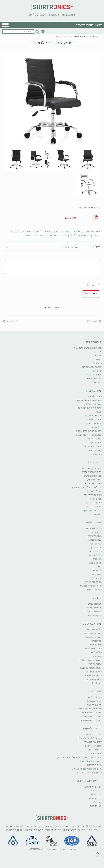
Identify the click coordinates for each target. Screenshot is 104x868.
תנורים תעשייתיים (93, 787)
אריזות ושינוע (95, 645)
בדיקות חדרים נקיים (92, 472)
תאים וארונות (95, 750)
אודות (99, 352)
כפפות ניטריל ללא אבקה (89, 435)
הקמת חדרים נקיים (92, 468)
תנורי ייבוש (96, 794)
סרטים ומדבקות (94, 679)
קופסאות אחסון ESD (91, 668)
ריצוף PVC (96, 652)
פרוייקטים (97, 363)
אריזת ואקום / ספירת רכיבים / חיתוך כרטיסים (79, 757)
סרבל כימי (96, 578)
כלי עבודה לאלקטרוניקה (89, 773)
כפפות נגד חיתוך (93, 590)
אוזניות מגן (96, 547)
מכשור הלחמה (94, 697)
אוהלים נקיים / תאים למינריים (87, 487)
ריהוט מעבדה (95, 396)
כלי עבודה (96, 641)
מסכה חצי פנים (94, 528)
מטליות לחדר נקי (93, 495)
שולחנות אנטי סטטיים (91, 660)
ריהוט (91, 37)
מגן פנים (97, 570)
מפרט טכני (70, 218)
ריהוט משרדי (81, 37)
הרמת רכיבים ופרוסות (91, 761)
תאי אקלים (96, 790)
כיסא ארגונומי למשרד (52, 42)
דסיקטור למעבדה (93, 742)
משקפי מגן (96, 574)
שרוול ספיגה (95, 563)
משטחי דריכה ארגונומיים (89, 400)
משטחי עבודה (95, 656)
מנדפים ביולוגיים (94, 607)
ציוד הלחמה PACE (92, 712)
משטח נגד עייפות (93, 404)
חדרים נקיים (94, 462)
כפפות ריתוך (95, 543)
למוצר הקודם (93, 321)
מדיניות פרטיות (94, 375)
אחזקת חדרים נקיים (92, 510)
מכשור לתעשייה (91, 728)
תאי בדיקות (96, 806)
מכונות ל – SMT (93, 746)
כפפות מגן (96, 427)
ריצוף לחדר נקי (94, 503)
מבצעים (98, 355)
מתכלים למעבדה (93, 416)
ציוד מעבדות (93, 390)
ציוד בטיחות (94, 522)
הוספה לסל (91, 293)
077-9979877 (38, 15)
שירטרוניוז (97, 371)
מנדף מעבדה (95, 615)
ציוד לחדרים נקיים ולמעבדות (87, 348)
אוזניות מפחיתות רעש (91, 586)
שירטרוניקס (94, 342)
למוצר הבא (10, 321)
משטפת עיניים (95, 536)
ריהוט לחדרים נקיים (92, 483)
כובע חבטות (95, 551)
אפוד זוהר (97, 532)
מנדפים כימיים (95, 604)
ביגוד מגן (97, 567)
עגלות (99, 412)
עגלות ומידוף (95, 664)
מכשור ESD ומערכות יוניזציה (87, 738)
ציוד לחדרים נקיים (93, 476)
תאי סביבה (96, 802)
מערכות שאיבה (94, 734)
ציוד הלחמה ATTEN (91, 716)
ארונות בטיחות (94, 419)
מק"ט (96, 246)
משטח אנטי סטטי (93, 633)
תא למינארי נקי (94, 491)
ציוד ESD (97, 683)
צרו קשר (97, 382)
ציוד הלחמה (93, 691)
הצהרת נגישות (94, 378)
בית (98, 37)
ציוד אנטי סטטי (92, 623)
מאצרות (98, 454)
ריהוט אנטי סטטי (93, 648)
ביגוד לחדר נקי (94, 480)
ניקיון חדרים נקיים (93, 506)
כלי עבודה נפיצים (93, 675)
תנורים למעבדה (94, 798)
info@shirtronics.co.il (62, 15)
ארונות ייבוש (96, 753)
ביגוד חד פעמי (95, 439)
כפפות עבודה (95, 540)
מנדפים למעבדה (93, 423)
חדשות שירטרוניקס (92, 367)
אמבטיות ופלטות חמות (90, 709)
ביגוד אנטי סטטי (94, 637)
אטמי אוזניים (95, 555)
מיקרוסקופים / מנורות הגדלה (87, 769)
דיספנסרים (96, 514)
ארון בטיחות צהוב (93, 446)
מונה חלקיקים (94, 765)
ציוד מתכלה (96, 499)
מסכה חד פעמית (93, 582)
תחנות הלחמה (94, 705)
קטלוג (98, 359)
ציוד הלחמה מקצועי (91, 720)
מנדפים (97, 598)
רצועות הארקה (94, 671)
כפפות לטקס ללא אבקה (89, 431)
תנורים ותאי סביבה (89, 781)
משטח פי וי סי (95, 450)
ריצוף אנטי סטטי (93, 629)
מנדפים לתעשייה (93, 611)
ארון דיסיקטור (95, 442)
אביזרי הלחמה (94, 701)
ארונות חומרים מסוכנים (90, 408)
